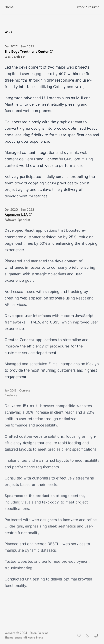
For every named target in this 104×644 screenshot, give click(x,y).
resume (94, 7)
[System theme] (96, 636)
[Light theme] (79, 636)
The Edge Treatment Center (29, 52)
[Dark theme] (87, 636)
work (81, 7)
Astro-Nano (36, 638)
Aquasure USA (18, 215)
